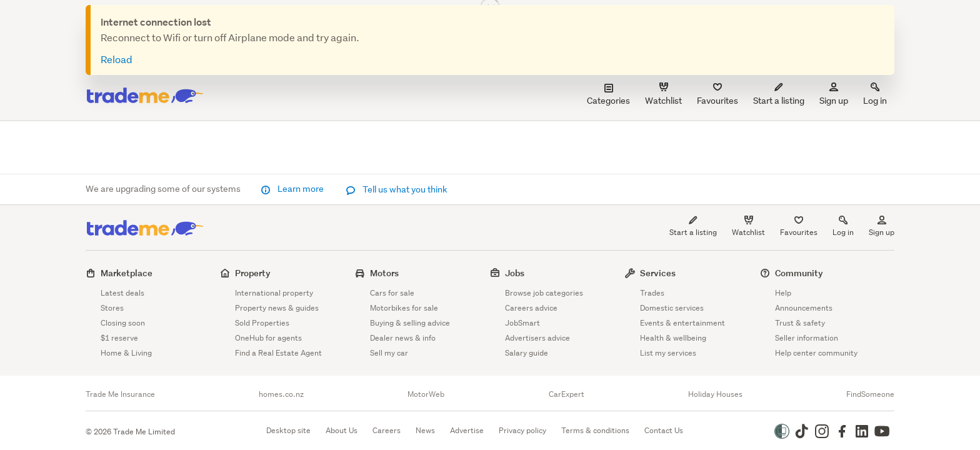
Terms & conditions (595, 430)
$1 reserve (119, 338)
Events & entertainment (682, 323)
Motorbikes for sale (404, 308)
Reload (117, 59)
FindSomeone (870, 394)
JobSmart (522, 323)
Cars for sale (392, 293)
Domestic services (672, 308)
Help (783, 293)
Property (253, 273)
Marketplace (127, 273)
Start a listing (693, 232)
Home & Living (126, 353)
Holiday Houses (715, 394)
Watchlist (748, 232)
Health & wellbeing (673, 338)
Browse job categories (544, 293)
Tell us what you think (397, 189)
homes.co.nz (281, 394)
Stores (112, 308)
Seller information (807, 338)
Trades (652, 293)
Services (658, 273)
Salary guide (527, 353)
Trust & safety (800, 323)
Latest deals (122, 293)
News (425, 430)
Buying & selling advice (410, 323)
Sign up (834, 95)
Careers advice (531, 308)
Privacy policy (522, 430)
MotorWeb (426, 394)
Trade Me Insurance (120, 394)
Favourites (799, 232)
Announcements (804, 308)
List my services (668, 353)
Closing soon (123, 323)
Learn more (293, 189)
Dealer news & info (403, 338)
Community (799, 273)
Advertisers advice (537, 338)
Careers (387, 430)
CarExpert (567, 394)
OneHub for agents (268, 338)
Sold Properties (262, 323)
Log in (875, 95)
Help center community (816, 353)
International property (274, 293)
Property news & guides (277, 308)
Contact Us (664, 430)
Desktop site (288, 430)
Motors (384, 273)
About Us (342, 430)
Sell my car (389, 353)
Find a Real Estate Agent (278, 353)
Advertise (467, 430)
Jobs (515, 273)
